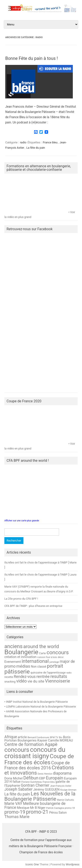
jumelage (54, 662)
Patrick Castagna (55, 808)
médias (23, 666)
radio (23, 142)
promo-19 (15, 812)
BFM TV (54, 737)
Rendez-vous (25, 677)
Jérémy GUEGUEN (46, 790)
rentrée (43, 676)
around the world (41, 646)
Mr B (33, 808)
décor (61, 657)
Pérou (53, 813)
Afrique (11, 737)
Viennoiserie (58, 681)
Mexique (23, 808)
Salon (62, 813)
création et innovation (20, 657)
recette (9, 677)
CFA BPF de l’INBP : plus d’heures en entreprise (33, 606)
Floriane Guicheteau (31, 782)
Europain (55, 778)
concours (58, 652)
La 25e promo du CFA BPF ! (21, 599)
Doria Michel (13, 778)
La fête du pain (36, 148)
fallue (17, 782)
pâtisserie (17, 672)
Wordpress (73, 864)
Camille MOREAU (60, 740)
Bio (60, 737)
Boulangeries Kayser (32, 740)
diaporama (62, 773)
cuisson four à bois (47, 657)
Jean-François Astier (61, 786)
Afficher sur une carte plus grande (22, 521)
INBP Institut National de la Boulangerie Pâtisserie (37, 702)
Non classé (38, 667)
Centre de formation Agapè (31, 744)
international (35, 661)
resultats (59, 676)
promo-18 (70, 808)
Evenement (13, 662)
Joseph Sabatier (18, 789)
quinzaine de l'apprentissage (48, 673)
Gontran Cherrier (35, 785)
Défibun (31, 778)
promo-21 (37, 812)
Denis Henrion (45, 774)
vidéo (21, 681)
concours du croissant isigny (35, 753)
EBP (42, 778)
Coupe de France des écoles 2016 (37, 765)
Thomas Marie (17, 817)
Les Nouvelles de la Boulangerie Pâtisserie (40, 796)
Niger (42, 808)
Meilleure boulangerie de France (35, 805)
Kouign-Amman (68, 790)
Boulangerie (21, 652)
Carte (43, 653)
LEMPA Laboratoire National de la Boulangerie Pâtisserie (41, 707)
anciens (13, 646)
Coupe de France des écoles (39, 759)
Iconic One (32, 864)
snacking (10, 682)
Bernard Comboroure (38, 737)
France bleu (50, 142)
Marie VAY (13, 803)
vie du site (36, 681)
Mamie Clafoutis (65, 800)
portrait (55, 666)
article (22, 737)
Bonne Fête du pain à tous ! (31, 58)
